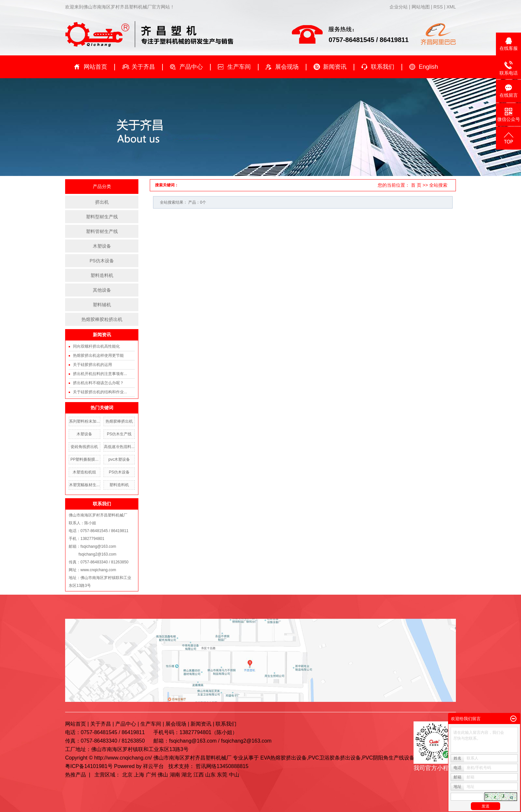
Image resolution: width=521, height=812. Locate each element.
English (428, 67)
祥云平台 (153, 766)
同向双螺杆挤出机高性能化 (96, 346)
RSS (438, 7)
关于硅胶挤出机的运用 (92, 365)
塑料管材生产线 (102, 231)
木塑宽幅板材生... (84, 485)
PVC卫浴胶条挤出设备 (335, 758)
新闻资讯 (335, 67)
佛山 (163, 775)
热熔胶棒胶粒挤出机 (102, 319)
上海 (139, 775)
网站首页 (95, 67)
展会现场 (287, 67)
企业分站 (399, 7)
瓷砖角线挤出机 (84, 447)
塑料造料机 (102, 275)
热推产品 (76, 775)
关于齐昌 (143, 67)
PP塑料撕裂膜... (84, 459)
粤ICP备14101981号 (89, 766)
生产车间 (239, 67)
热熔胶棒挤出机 (119, 421)
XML (451, 7)
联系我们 (383, 67)
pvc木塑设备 (119, 459)
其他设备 (102, 290)
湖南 (175, 775)
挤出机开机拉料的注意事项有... (100, 374)
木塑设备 (102, 246)
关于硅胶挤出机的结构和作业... (100, 392)
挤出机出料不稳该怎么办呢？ (98, 383)
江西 (199, 775)
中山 (234, 775)
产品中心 (191, 67)
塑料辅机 (102, 305)
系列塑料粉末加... (84, 421)
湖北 (187, 775)
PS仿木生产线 (119, 434)
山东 (210, 775)
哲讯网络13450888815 (222, 766)
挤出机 (102, 202)
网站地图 (421, 7)
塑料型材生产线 (102, 217)
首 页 (416, 185)
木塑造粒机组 (84, 472)
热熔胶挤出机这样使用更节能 (98, 355)
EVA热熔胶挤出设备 (283, 758)
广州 (151, 775)
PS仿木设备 (102, 261)
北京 (127, 775)
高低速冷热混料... (119, 447)
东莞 (222, 775)
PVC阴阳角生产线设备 (388, 758)
